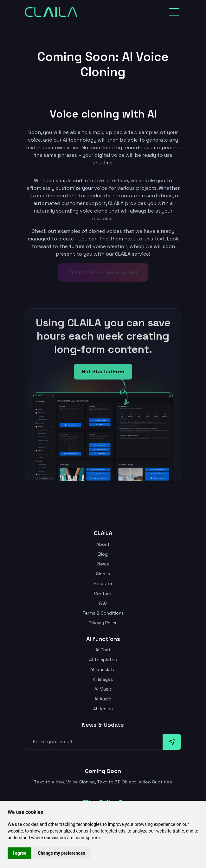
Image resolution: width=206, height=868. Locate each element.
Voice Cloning (80, 782)
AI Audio (103, 699)
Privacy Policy (103, 623)
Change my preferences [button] (61, 853)
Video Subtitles (155, 782)
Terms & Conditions (103, 613)
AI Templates (103, 660)
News (103, 564)
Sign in (103, 574)
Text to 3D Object (117, 782)
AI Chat (103, 650)
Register (103, 584)
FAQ (103, 603)
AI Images (103, 679)
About (103, 544)
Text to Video (49, 782)
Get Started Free (103, 371)
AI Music (103, 689)
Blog (103, 554)
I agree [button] (19, 853)
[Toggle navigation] (174, 12)
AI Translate (103, 669)
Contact (103, 593)
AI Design (103, 709)
